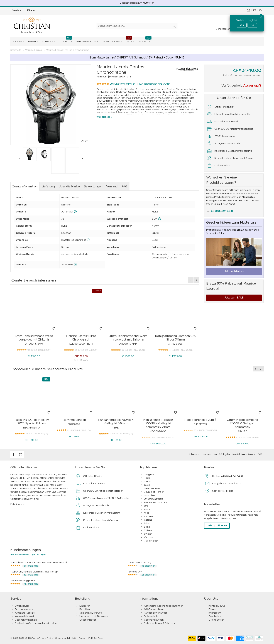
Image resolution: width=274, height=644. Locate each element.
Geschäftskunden (154, 620)
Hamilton (149, 517)
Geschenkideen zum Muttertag (137, 3)
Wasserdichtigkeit (25, 616)
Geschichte (215, 616)
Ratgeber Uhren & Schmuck (159, 623)
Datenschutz (151, 616)
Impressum (215, 613)
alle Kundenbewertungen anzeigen (28, 554)
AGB (260, 455)
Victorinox (150, 538)
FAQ (124, 187)
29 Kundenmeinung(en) (123, 84)
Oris (146, 506)
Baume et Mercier (154, 492)
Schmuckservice (24, 609)
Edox (147, 524)
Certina (148, 520)
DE (248, 10)
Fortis (147, 510)
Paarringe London (74, 420)
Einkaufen (85, 606)
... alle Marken (151, 541)
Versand (112, 187)
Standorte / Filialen (223, 491)
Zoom (85, 141)
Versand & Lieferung (91, 613)
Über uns (194, 455)
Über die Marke (69, 187)
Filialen (212, 609)
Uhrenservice (22, 606)
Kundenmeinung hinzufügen (155, 84)
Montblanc (150, 496)
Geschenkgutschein (26, 620)
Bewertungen (93, 187)
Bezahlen (85, 609)
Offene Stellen (216, 620)
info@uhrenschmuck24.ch (227, 484)
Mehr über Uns (17, 504)
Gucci (147, 485)
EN (261, 10)
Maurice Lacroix (153, 489)
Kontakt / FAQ (217, 606)
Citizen (148, 531)
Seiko (147, 527)
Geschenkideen (88, 620)
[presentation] (20, 158)
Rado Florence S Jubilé (200, 420)
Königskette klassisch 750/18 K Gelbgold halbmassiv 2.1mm (158, 423)
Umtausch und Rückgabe (216, 455)
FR (255, 10)
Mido (147, 513)
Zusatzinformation (25, 187)
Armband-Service (25, 613)
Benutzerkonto (224, 29)
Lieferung (48, 187)
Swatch (148, 534)
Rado (147, 478)
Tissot (147, 482)
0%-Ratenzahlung (154, 609)
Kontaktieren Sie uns (244, 455)
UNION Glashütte (153, 499)
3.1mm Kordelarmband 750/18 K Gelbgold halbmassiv (243, 423)
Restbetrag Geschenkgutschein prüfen (36, 623)
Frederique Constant (156, 503)
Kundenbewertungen (156, 613)
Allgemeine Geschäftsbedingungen (164, 606)
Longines (149, 475)
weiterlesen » (105, 117)
